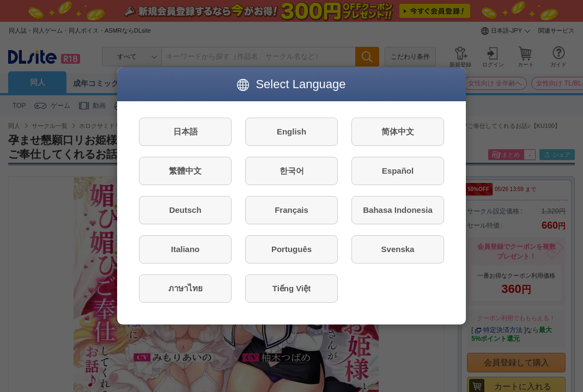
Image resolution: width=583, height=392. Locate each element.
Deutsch (185, 210)
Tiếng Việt (291, 288)
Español (398, 171)
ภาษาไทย (186, 288)
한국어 (292, 171)
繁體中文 (185, 171)
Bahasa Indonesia (398, 210)
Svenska (398, 249)
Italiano (186, 249)
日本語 (186, 131)
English (291, 131)
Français (291, 210)
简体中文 (398, 131)
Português (291, 249)
